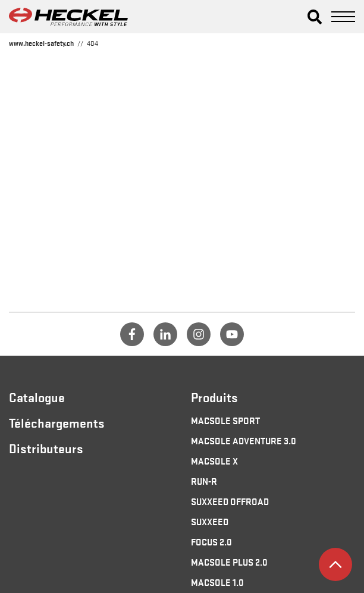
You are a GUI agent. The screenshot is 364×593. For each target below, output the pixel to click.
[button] (315, 17)
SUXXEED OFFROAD (230, 501)
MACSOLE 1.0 (217, 582)
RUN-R (204, 481)
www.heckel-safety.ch (41, 43)
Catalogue (37, 397)
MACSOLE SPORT (225, 420)
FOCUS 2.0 (211, 541)
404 (92, 43)
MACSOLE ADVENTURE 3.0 (244, 440)
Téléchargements (57, 422)
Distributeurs (46, 448)
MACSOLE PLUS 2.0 (229, 561)
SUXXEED (210, 521)
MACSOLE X (214, 460)
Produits (214, 397)
